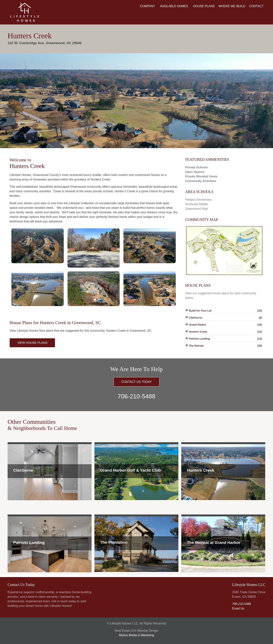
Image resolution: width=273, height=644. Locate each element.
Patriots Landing (29, 542)
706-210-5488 (136, 396)
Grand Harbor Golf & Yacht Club (130, 470)
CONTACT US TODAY (136, 382)
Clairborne (23, 470)
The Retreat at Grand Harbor (214, 542)
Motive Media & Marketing (137, 635)
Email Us (238, 608)
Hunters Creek (201, 470)
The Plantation (114, 542)
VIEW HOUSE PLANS (32, 343)
